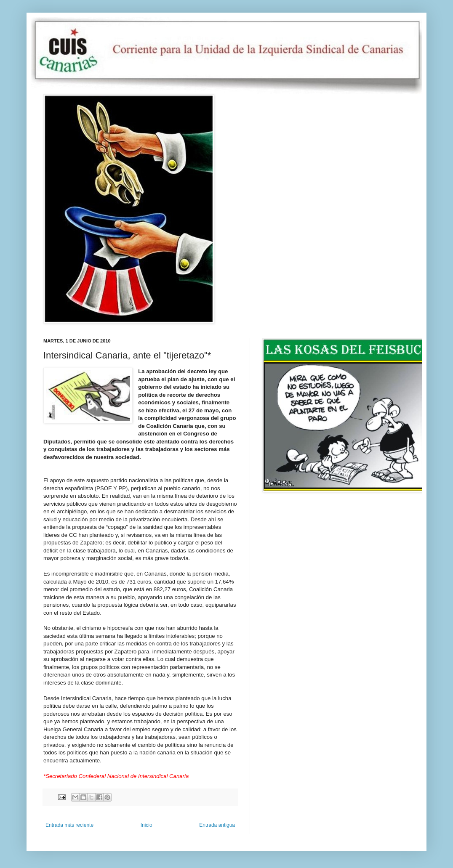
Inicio (147, 825)
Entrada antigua (217, 825)
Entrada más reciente (69, 825)
